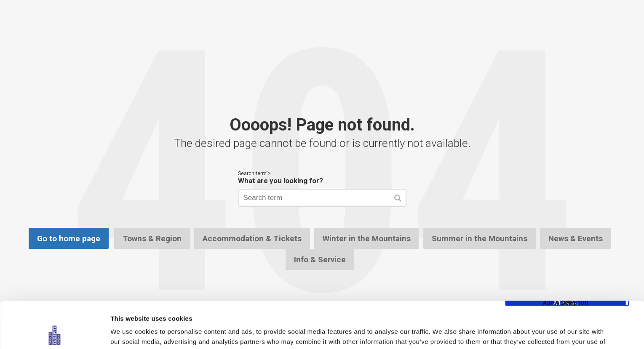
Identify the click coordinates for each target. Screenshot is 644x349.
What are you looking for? (281, 181)
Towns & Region (152, 238)
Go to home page (69, 238)
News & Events (576, 238)
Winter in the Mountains (367, 238)
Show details (442, 332)
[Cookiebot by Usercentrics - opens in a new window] (55, 333)
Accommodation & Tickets (252, 238)
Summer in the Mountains (480, 238)
